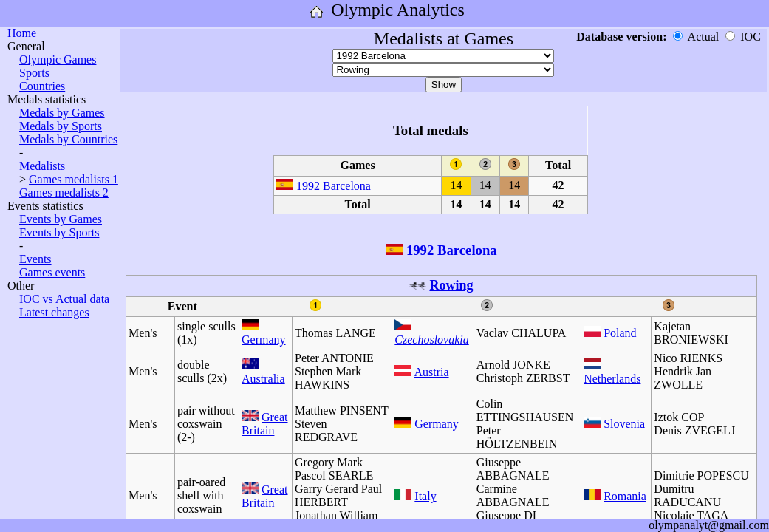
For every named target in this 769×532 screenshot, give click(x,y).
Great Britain (265, 424)
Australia (263, 379)
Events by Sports (59, 232)
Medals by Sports (61, 126)
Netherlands (612, 379)
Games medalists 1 (74, 179)
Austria (431, 372)
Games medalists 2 (64, 192)
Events (35, 259)
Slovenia (624, 424)
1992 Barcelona (334, 186)
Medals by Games (62, 113)
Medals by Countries (68, 139)
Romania (625, 496)
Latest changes (54, 312)
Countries (42, 86)
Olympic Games (58, 59)
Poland (620, 333)
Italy (425, 496)
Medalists (42, 166)
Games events (52, 272)
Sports (34, 73)
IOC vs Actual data (64, 299)
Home (22, 33)
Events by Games (61, 219)
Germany (264, 340)
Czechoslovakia (431, 340)
